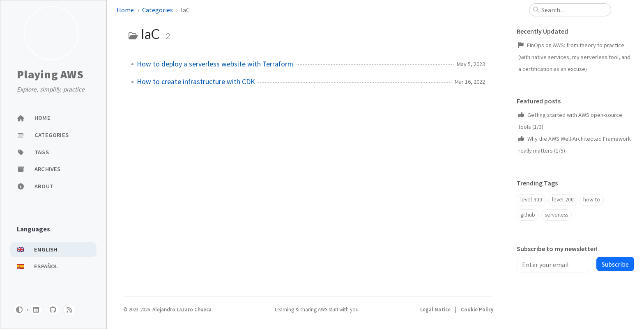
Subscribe (615, 264)
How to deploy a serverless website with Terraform (215, 64)
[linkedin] (36, 310)
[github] (53, 310)
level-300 (531, 200)
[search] (573, 10)
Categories (158, 10)
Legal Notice (436, 309)
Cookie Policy (477, 309)
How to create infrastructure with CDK (196, 82)
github (528, 215)
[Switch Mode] (19, 310)
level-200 (563, 200)
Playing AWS (50, 75)
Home (125, 10)
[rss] (69, 310)
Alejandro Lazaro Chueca (182, 309)
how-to (592, 200)
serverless (557, 215)
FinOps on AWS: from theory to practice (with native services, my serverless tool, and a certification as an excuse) (574, 57)
